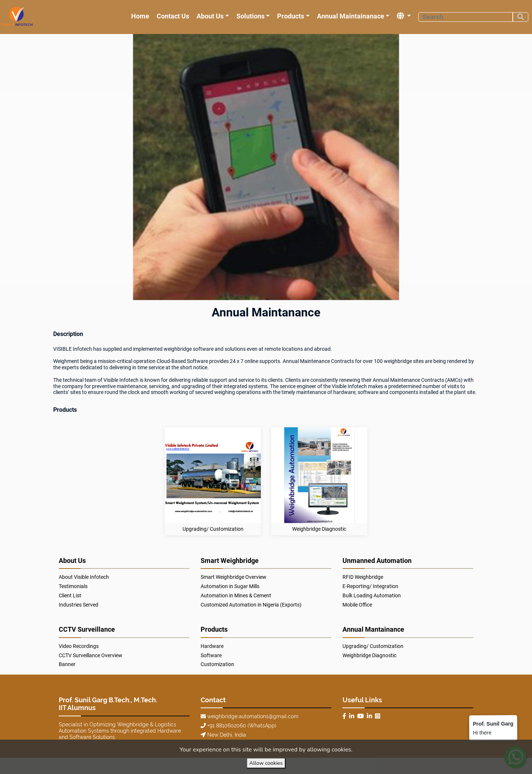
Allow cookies (266, 763)
